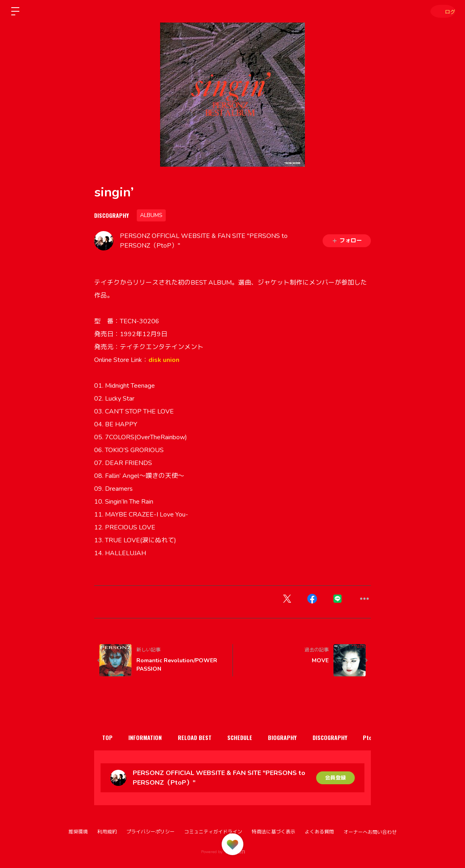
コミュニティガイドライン (213, 832)
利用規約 (107, 832)
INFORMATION (151, 737)
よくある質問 (319, 832)
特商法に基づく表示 (274, 832)
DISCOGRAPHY (111, 215)
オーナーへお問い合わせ (370, 832)
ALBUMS (151, 215)
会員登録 (335, 778)
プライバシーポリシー (150, 832)
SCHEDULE (255, 737)
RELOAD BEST (205, 737)
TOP (109, 737)
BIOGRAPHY (301, 737)
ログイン (441, 11)
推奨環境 (78, 832)
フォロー (347, 241)
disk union (164, 360)
